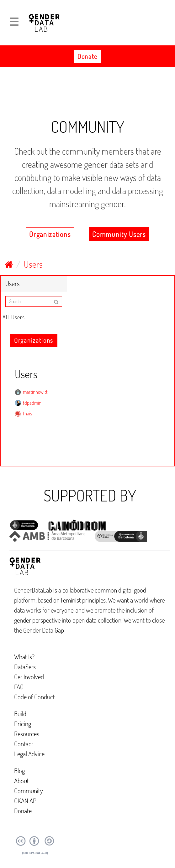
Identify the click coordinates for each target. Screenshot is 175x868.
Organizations (50, 234)
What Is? (24, 657)
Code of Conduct (34, 697)
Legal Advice (29, 754)
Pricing (23, 724)
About (21, 781)
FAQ (19, 687)
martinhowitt (35, 392)
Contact (24, 744)
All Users (14, 317)
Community (29, 791)
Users (33, 264)
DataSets (25, 667)
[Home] (9, 264)
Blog (19, 770)
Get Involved (29, 677)
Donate (87, 56)
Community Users (119, 234)
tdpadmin (32, 403)
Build (20, 714)
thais (27, 413)
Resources (27, 734)
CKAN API (26, 801)
